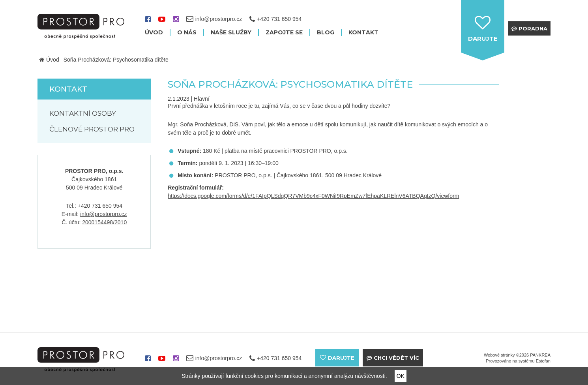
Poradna (533, 28)
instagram (176, 22)
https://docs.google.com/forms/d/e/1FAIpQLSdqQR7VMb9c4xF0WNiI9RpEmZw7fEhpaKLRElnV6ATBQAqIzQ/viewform (313, 196)
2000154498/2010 (104, 222)
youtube (162, 22)
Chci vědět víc (396, 358)
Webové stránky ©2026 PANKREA (517, 355)
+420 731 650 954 (279, 19)
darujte (483, 38)
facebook (148, 22)
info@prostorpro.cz (103, 214)
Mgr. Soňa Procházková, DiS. (204, 124)
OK (401, 376)
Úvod (53, 60)
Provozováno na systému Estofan (518, 361)
